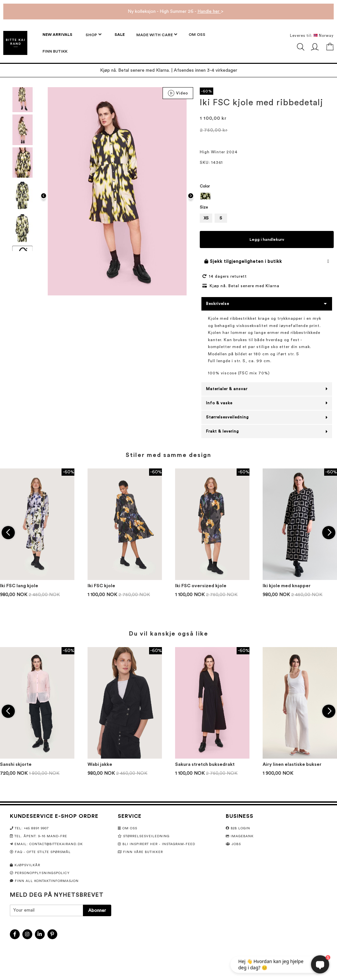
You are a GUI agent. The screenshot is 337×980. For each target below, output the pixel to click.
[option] (205, 196)
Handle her (209, 12)
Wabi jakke (100, 765)
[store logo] (15, 43)
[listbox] (267, 197)
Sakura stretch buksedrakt (205, 765)
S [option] (221, 218)
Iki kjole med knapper (287, 586)
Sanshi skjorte (16, 765)
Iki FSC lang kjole (19, 586)
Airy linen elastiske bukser (292, 765)
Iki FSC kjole (101, 586)
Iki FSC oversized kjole (201, 586)
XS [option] (206, 218)
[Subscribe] (97, 910)
